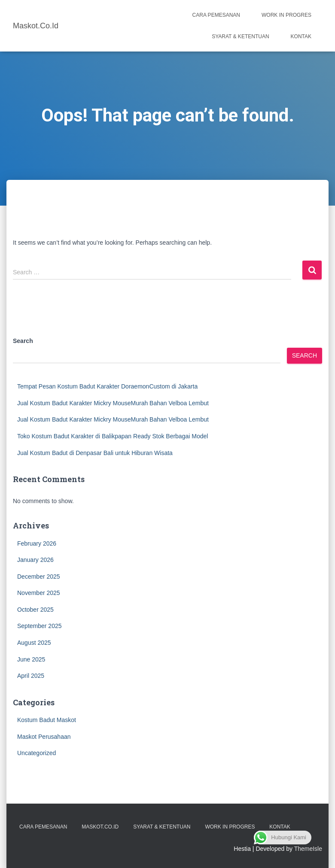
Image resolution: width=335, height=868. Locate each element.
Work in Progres (286, 15)
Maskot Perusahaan (44, 737)
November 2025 (39, 593)
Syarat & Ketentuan (240, 36)
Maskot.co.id (100, 827)
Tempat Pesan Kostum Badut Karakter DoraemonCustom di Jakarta (107, 386)
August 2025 (34, 643)
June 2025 (31, 659)
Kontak (301, 36)
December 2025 (39, 577)
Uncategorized (37, 753)
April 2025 (31, 676)
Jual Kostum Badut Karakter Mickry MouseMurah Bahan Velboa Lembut (113, 403)
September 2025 (40, 626)
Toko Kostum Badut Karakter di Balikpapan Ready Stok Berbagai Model (113, 436)
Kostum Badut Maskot (47, 720)
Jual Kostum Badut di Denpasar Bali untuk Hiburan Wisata (95, 453)
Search (23, 341)
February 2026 (37, 543)
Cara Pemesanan (216, 15)
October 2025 (35, 610)
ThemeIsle (308, 849)
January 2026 (35, 560)
